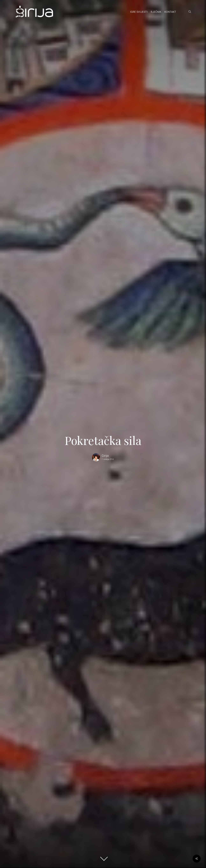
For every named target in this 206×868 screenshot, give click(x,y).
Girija (105, 456)
